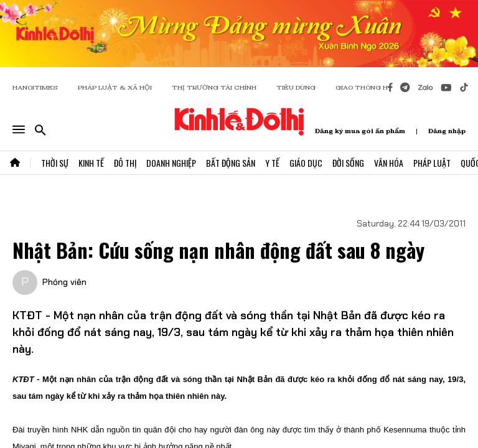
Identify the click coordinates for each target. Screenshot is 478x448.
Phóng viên (64, 282)
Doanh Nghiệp (171, 163)
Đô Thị (125, 163)
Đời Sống (348, 163)
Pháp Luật (432, 163)
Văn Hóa (389, 163)
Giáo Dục (306, 163)
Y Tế (272, 163)
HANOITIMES (35, 87)
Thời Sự (55, 163)
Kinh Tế (91, 163)
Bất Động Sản (231, 163)
